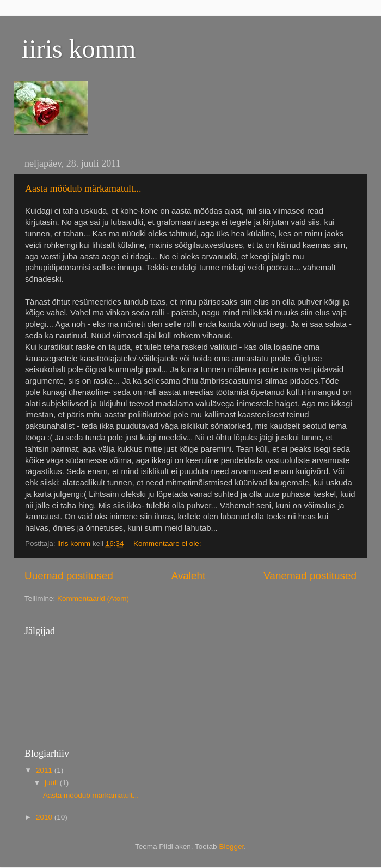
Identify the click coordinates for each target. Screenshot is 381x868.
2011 (45, 770)
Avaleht (189, 576)
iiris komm (79, 49)
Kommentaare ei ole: (168, 544)
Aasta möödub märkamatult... (83, 189)
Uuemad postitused (69, 576)
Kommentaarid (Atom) (93, 599)
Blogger (231, 846)
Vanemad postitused (310, 576)
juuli (52, 783)
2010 (45, 817)
